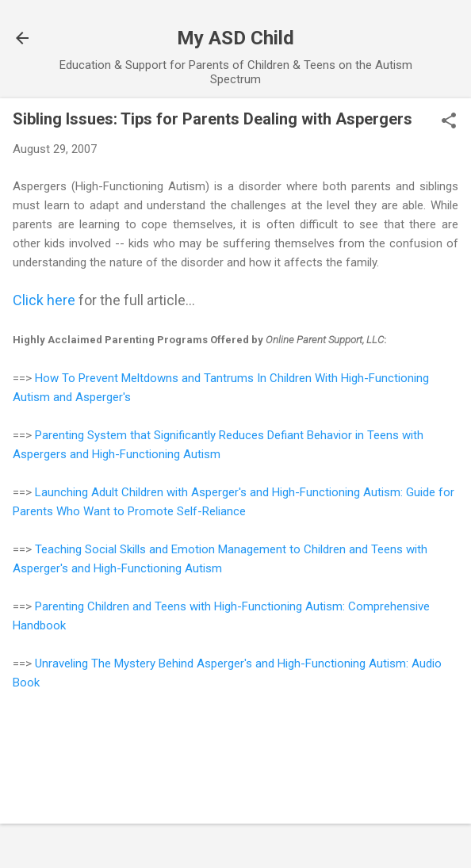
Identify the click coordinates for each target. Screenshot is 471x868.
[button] (449, 122)
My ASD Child (235, 38)
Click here (44, 300)
